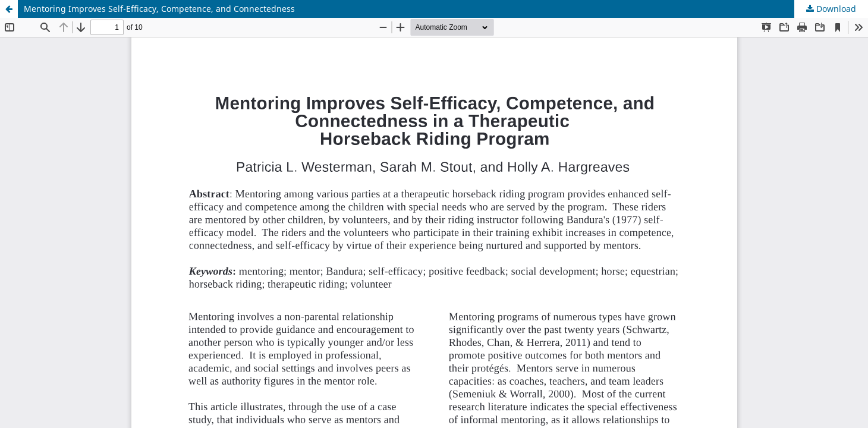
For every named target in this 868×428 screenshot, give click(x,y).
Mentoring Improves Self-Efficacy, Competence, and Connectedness (159, 9)
